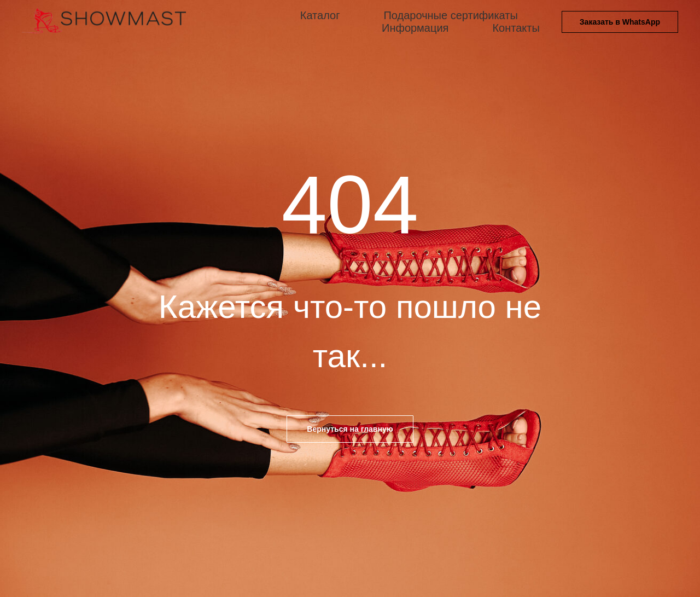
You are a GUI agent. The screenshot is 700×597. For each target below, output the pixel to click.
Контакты (516, 28)
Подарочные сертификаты (450, 15)
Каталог (320, 15)
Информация (415, 28)
